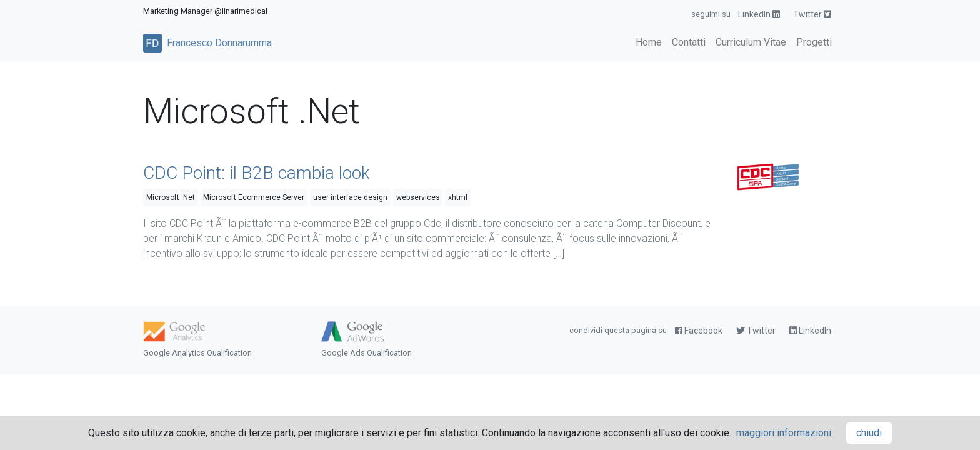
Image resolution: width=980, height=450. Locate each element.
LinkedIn (759, 14)
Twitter (812, 14)
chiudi (869, 433)
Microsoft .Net (171, 197)
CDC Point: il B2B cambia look (257, 173)
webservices (418, 197)
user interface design (350, 197)
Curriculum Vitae (751, 42)
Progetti (814, 42)
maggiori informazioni (784, 433)
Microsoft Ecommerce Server (254, 197)
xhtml (458, 197)
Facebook (699, 331)
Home (649, 42)
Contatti (689, 42)
